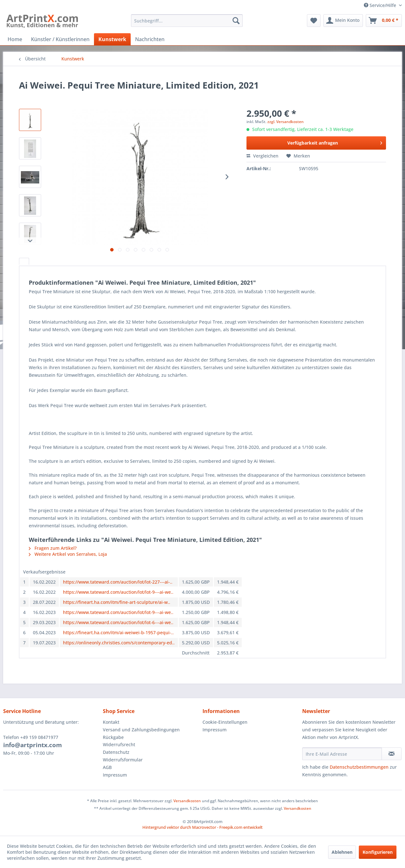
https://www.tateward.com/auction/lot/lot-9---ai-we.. (118, 592)
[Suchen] (236, 21)
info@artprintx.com (33, 745)
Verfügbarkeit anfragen (335, 142)
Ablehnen (342, 852)
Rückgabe (113, 737)
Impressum (115, 775)
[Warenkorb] (384, 21)
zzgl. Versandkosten (286, 122)
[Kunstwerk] (112, 39)
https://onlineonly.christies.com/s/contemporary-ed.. (119, 643)
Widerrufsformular (123, 760)
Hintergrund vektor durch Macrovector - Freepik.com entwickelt (202, 827)
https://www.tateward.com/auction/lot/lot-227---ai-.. (118, 582)
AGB (107, 767)
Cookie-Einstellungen (225, 722)
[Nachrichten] (150, 39)
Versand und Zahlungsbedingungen (141, 730)
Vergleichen (262, 156)
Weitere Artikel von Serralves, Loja (68, 554)
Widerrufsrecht (119, 744)
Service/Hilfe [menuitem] (381, 5)
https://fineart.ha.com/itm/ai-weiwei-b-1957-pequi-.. (118, 632)
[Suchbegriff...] (187, 21)
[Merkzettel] (314, 21)
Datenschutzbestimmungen (359, 767)
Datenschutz (116, 752)
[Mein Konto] (343, 21)
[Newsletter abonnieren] (392, 754)
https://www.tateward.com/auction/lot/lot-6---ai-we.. (118, 622)
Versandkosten (187, 801)
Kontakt (111, 722)
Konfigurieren (378, 852)
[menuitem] (187, 21)
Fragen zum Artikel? (53, 548)
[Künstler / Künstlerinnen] (60, 39)
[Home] (15, 39)
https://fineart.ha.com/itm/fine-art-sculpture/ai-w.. (117, 602)
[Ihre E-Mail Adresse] (342, 754)
